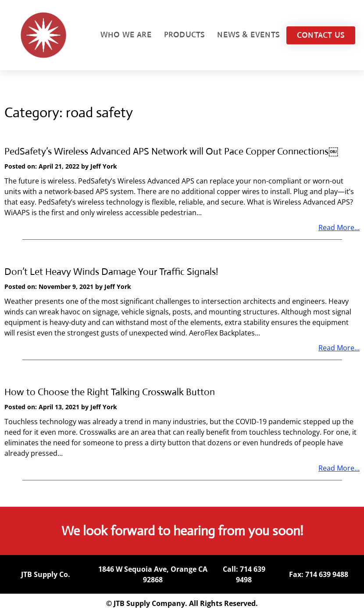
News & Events (248, 35)
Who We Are (126, 35)
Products (185, 35)
